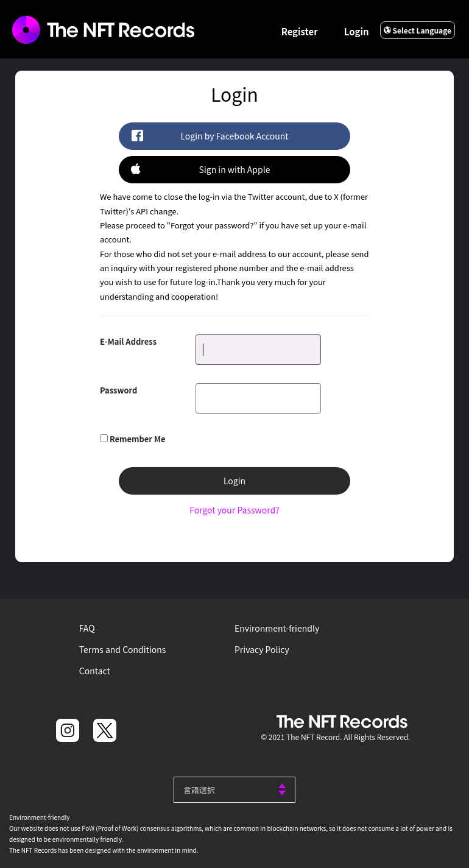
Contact (95, 671)
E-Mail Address (128, 341)
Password (118, 390)
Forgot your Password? (234, 510)
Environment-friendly (277, 628)
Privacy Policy (262, 649)
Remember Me (138, 439)
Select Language (418, 30)
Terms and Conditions (123, 649)
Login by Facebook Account (210, 136)
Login (357, 31)
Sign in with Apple (200, 169)
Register (300, 31)
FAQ (87, 628)
